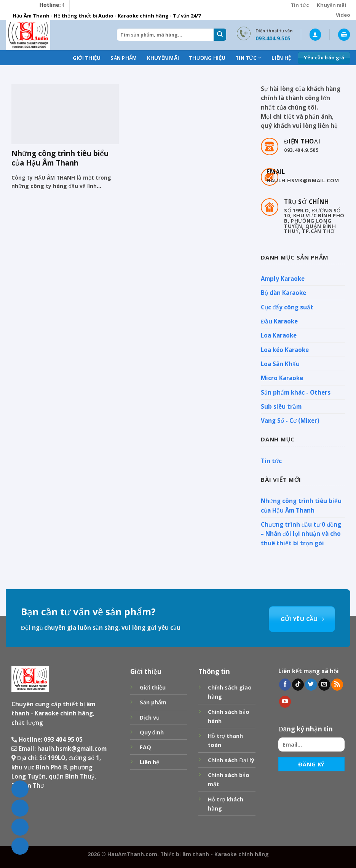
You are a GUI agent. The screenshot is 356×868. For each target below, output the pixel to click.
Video (343, 15)
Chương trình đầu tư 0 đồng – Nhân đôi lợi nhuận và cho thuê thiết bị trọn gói (301, 534)
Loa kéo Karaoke (285, 350)
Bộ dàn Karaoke (283, 293)
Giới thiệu (87, 58)
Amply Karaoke (283, 279)
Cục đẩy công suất (287, 307)
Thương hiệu (207, 58)
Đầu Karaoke (279, 321)
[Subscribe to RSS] (337, 685)
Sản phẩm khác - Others (296, 392)
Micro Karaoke (282, 378)
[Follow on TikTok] (298, 685)
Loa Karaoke (279, 335)
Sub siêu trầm (281, 406)
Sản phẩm (124, 58)
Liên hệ (281, 58)
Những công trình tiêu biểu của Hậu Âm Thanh (301, 506)
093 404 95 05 (63, 739)
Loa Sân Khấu (280, 364)
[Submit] (220, 35)
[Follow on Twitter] (311, 685)
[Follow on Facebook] (285, 685)
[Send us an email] (324, 685)
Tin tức (300, 5)
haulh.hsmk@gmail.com (72, 749)
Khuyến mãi (331, 5)
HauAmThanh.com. (133, 854)
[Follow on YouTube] (285, 702)
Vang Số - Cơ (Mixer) (290, 420)
